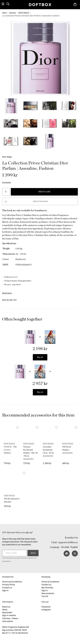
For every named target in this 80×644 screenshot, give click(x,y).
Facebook (46, 607)
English (74, 547)
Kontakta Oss (71, 538)
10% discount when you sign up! (17, 532)
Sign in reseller (9, 616)
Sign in (5, 591)
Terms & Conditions (50, 582)
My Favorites (47, 588)
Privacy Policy (9, 585)
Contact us (7, 588)
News (5, 610)
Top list (45, 596)
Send (33, 553)
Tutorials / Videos (10, 619)
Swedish (65, 547)
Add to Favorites (26, 202)
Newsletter (7, 613)
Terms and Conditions (12, 582)
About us (6, 607)
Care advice (8, 621)
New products (48, 593)
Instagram (46, 610)
